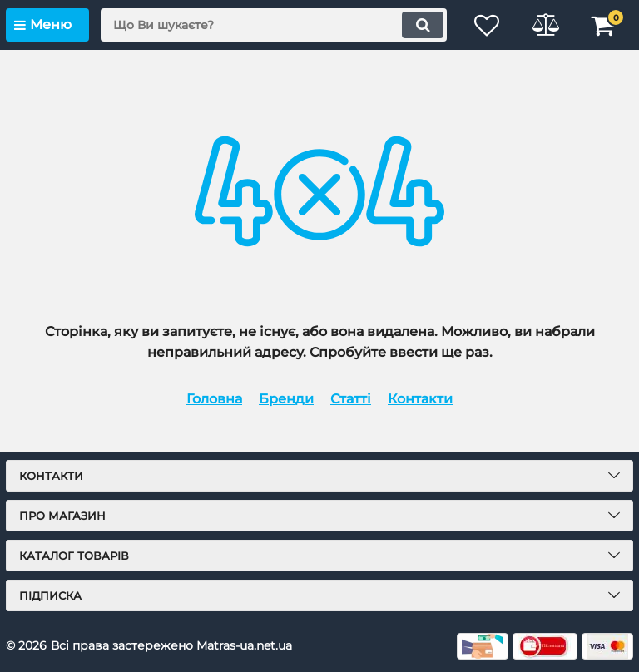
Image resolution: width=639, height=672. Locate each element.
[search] (274, 25)
